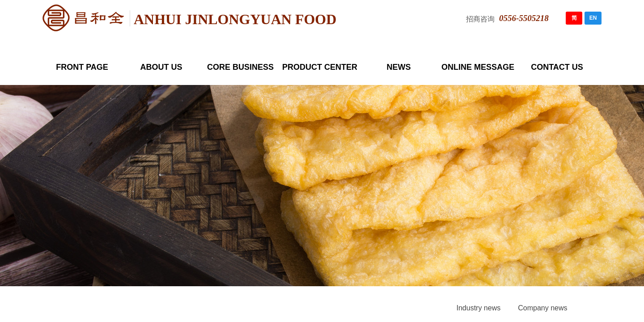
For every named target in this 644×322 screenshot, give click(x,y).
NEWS (399, 67)
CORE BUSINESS (240, 67)
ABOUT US (161, 67)
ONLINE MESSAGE (478, 67)
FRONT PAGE (82, 67)
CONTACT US (557, 67)
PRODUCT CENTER (320, 67)
